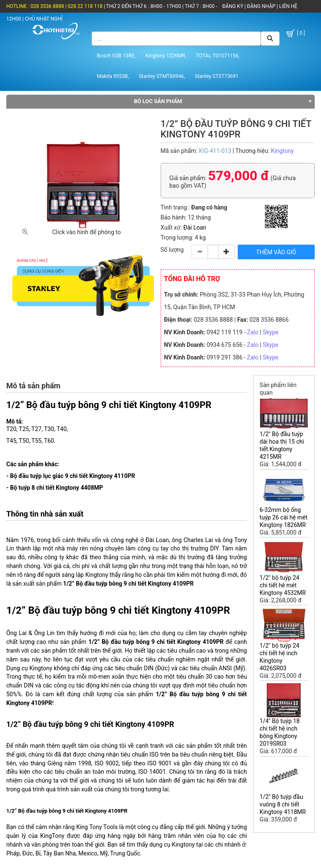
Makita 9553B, (113, 76)
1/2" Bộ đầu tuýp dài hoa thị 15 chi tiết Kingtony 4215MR (282, 445)
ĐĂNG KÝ (233, 6)
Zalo (253, 332)
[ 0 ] (295, 34)
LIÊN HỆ (288, 6)
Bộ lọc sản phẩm (158, 101)
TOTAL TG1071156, (218, 56)
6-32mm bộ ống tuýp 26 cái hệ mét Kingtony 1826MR (283, 517)
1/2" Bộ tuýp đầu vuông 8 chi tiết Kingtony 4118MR (282, 804)
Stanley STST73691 (217, 76)
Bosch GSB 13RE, (116, 56)
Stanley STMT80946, (162, 76)
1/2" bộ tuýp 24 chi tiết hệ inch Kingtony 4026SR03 (279, 657)
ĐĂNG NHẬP (261, 6)
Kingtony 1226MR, (166, 56)
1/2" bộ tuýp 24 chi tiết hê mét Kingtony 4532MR (282, 585)
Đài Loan (195, 227)
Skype (271, 332)
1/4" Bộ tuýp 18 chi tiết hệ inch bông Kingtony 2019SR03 (280, 732)
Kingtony (282, 151)
